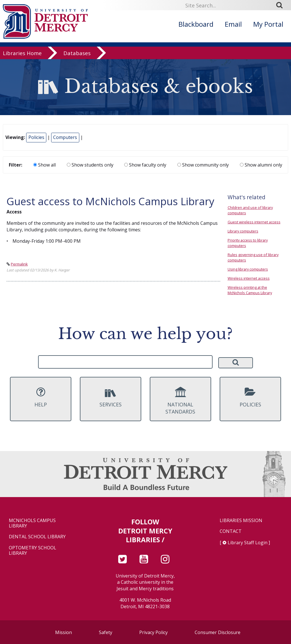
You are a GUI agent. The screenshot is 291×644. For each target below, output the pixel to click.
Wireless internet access (249, 278)
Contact (231, 531)
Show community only (203, 165)
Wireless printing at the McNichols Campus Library (250, 290)
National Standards (180, 401)
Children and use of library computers (250, 210)
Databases (77, 54)
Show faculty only (145, 165)
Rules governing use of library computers (253, 257)
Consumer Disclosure (218, 632)
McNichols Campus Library (32, 523)
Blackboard (196, 24)
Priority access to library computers (248, 243)
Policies (36, 137)
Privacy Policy (153, 632)
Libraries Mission (241, 521)
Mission (64, 632)
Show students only (90, 165)
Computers (65, 137)
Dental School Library (37, 537)
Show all (44, 165)
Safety (106, 632)
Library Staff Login (248, 543)
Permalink (19, 264)
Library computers (243, 231)
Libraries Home (22, 54)
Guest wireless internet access (254, 222)
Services (111, 397)
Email (233, 24)
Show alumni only (261, 165)
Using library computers (248, 269)
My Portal (268, 24)
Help (41, 397)
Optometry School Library (33, 550)
